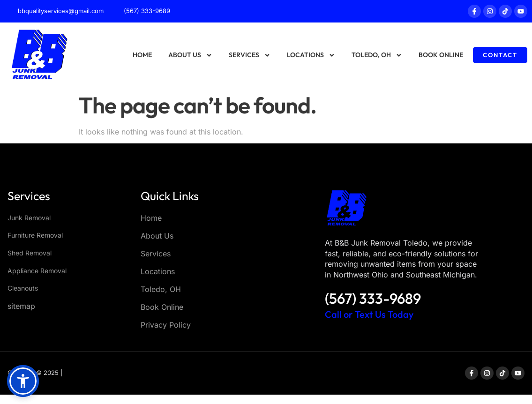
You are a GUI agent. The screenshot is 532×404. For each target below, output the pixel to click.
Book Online (441, 55)
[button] (23, 381)
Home (142, 55)
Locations (311, 55)
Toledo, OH (377, 55)
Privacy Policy (166, 325)
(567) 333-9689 (373, 298)
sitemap (21, 306)
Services (250, 55)
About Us (190, 55)
